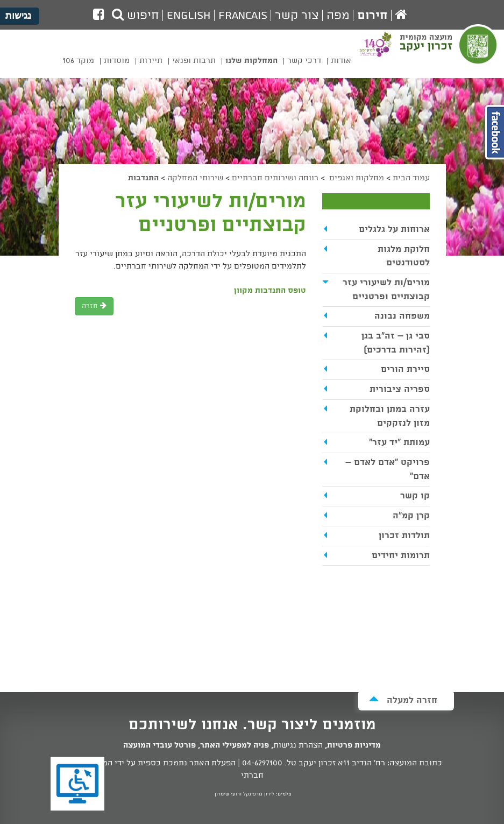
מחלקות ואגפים (356, 178)
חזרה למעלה (403, 700)
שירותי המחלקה (195, 178)
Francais (243, 16)
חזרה (94, 306)
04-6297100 (262, 763)
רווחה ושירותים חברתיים (275, 178)
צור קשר (297, 16)
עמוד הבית (411, 178)
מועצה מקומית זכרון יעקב (449, 52)
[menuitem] (341, 63)
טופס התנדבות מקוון (270, 291)
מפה (338, 16)
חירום (372, 16)
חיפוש (136, 16)
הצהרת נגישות (298, 745)
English (189, 16)
